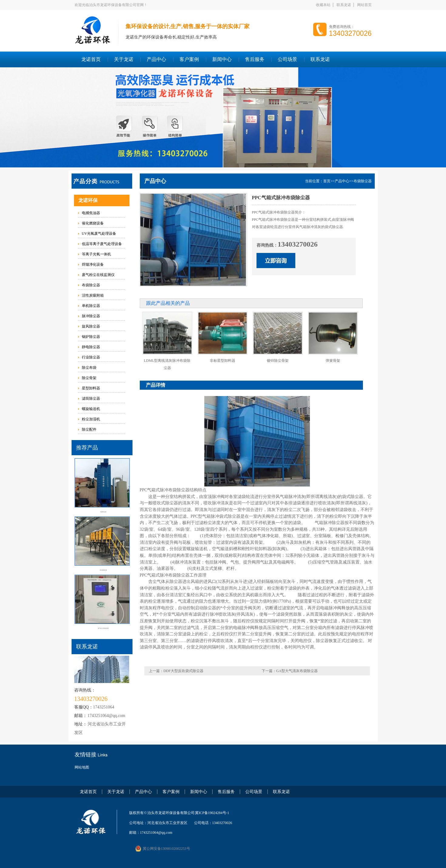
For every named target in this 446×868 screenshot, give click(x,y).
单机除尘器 (91, 306)
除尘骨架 (89, 378)
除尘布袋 (89, 368)
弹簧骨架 (333, 361)
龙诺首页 (91, 59)
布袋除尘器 (91, 285)
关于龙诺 (124, 59)
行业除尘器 (91, 357)
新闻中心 (222, 59)
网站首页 (364, 5)
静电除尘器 (91, 347)
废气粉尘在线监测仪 (98, 275)
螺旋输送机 (91, 409)
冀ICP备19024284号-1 (212, 813)
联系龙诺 (344, 5)
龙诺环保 (88, 200)
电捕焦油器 (91, 213)
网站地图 (82, 767)
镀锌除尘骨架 (278, 361)
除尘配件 (89, 429)
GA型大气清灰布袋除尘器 (297, 671)
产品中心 (156, 59)
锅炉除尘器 (91, 337)
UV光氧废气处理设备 (99, 234)
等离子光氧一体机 (96, 254)
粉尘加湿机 (91, 419)
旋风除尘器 (91, 326)
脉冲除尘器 (91, 316)
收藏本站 (323, 5)
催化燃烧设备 (93, 223)
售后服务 (255, 59)
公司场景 (287, 59)
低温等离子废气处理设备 (102, 244)
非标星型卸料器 (223, 361)
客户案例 (189, 59)
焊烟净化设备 (93, 264)
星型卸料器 (91, 388)
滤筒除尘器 (91, 399)
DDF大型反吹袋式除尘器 (183, 671)
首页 (327, 181)
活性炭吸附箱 (93, 295)
